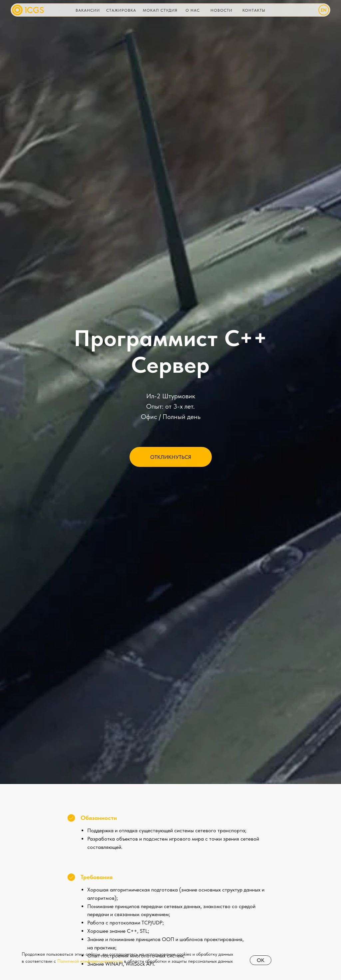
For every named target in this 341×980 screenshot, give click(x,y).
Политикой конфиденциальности (90, 961)
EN (324, 10)
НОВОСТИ (221, 10)
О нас (193, 10)
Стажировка (121, 10)
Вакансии (88, 10)
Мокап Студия (160, 10)
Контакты (254, 10)
